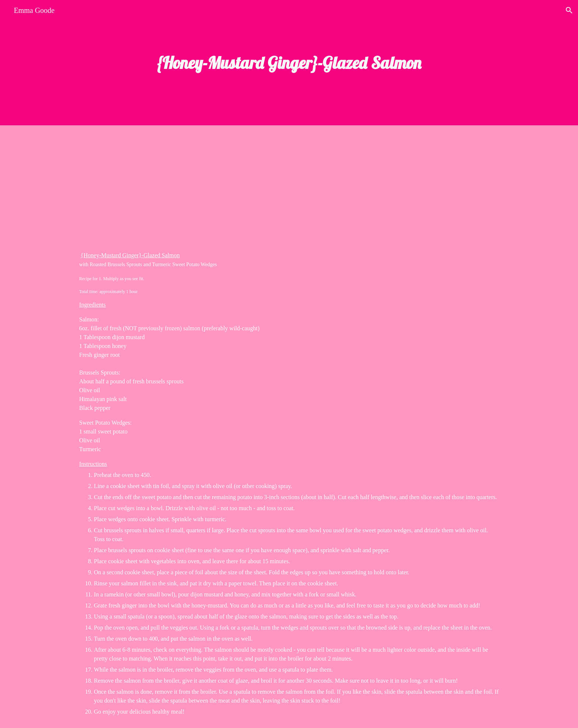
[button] (569, 10)
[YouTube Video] (162, 182)
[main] (289, 63)
